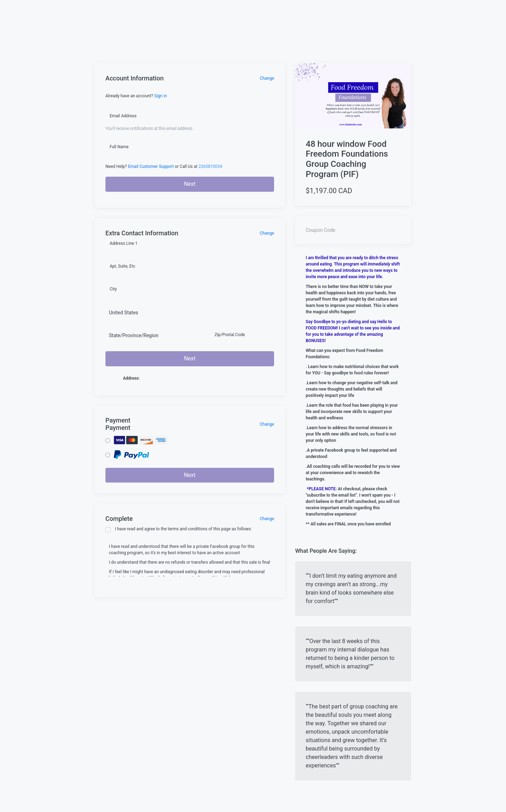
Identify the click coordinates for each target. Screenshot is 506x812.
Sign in (161, 96)
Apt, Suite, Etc (122, 266)
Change (267, 78)
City (113, 289)
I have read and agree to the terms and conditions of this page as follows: (179, 529)
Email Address (123, 116)
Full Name (119, 147)
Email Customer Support (151, 166)
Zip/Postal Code (230, 335)
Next (190, 184)
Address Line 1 (124, 243)
